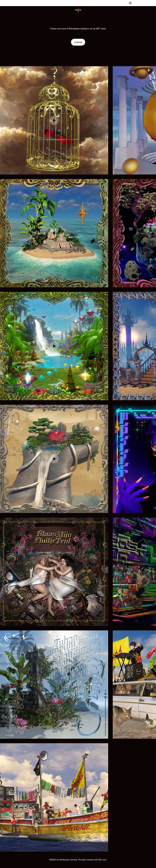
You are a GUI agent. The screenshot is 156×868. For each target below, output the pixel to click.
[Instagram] (130, 3)
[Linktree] (78, 42)
